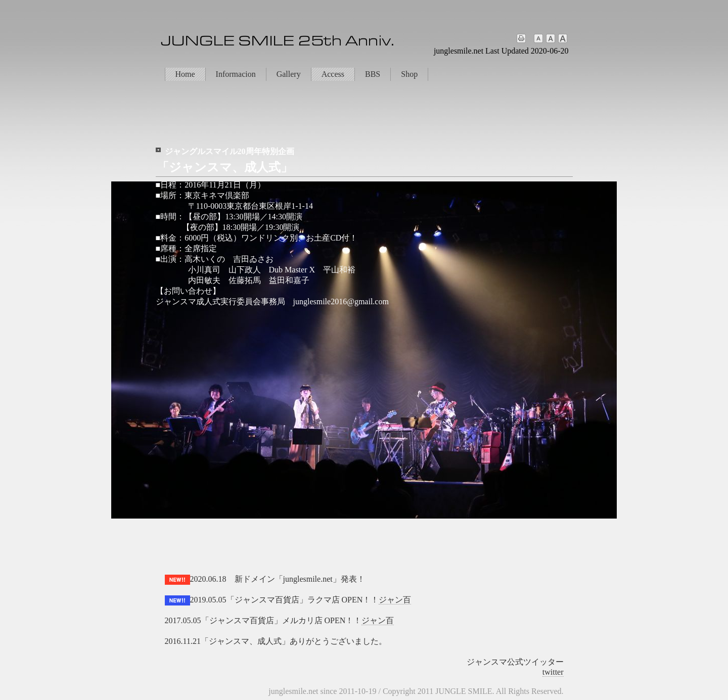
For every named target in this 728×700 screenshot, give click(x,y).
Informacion (236, 74)
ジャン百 (395, 600)
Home (185, 74)
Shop (409, 74)
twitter (553, 672)
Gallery (289, 74)
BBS (373, 74)
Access (333, 74)
